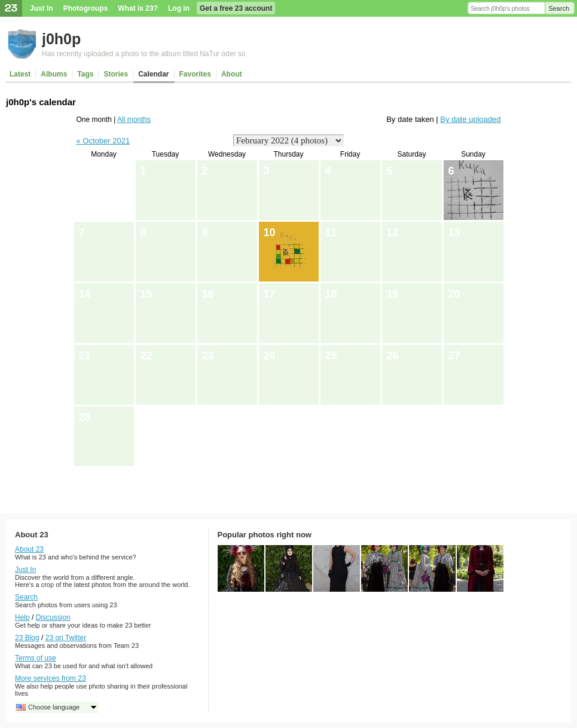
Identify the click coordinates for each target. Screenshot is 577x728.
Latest (20, 74)
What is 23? (138, 8)
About (232, 74)
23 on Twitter (66, 638)
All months (134, 120)
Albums (54, 74)
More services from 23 (51, 678)
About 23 (29, 549)
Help (22, 617)
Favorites (195, 74)
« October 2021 (103, 141)
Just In (42, 8)
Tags (85, 74)
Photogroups (86, 8)
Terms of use (36, 658)
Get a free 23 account (236, 8)
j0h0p (61, 39)
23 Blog (27, 638)
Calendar (153, 74)
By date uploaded (470, 119)
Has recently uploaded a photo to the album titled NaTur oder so (144, 54)
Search (559, 8)
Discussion (53, 617)
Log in (179, 8)
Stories (116, 74)
